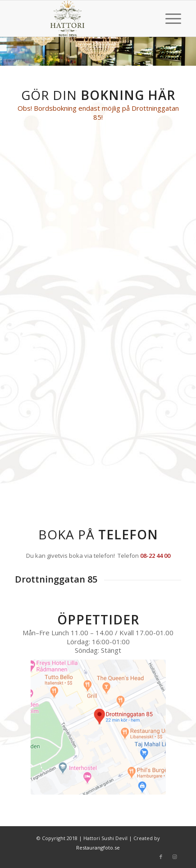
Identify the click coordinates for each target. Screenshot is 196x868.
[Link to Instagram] (174, 857)
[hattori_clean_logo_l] (82, 18)
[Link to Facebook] (161, 857)
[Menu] (169, 18)
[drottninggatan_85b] (98, 727)
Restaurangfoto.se (98, 848)
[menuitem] (169, 18)
